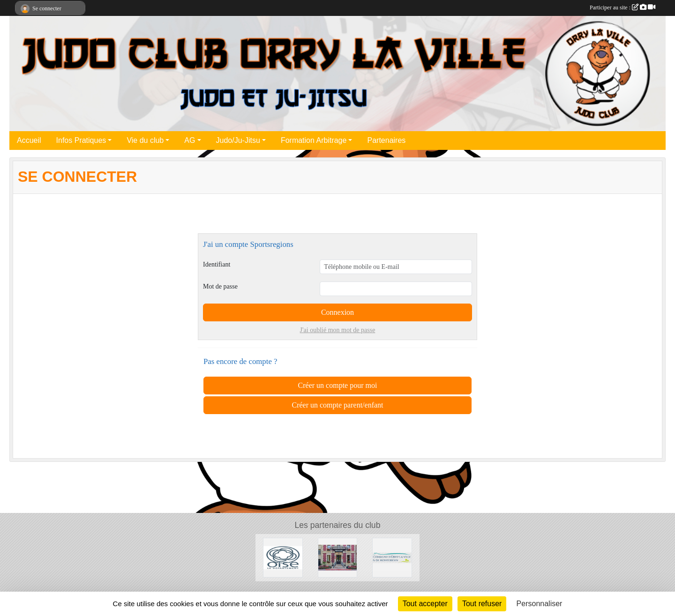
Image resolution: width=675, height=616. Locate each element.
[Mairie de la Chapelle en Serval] (338, 557)
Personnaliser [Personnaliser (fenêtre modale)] (540, 604)
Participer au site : (622, 7)
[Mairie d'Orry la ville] (392, 557)
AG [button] (190, 140)
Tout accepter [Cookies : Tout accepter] (425, 604)
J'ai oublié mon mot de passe (338, 330)
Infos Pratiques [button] (81, 140)
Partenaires (386, 140)
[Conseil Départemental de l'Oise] (283, 557)
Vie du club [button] (145, 140)
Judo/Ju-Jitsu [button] (238, 140)
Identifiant (217, 264)
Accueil (29, 140)
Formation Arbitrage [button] (314, 140)
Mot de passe (220, 286)
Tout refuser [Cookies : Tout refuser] (482, 604)
